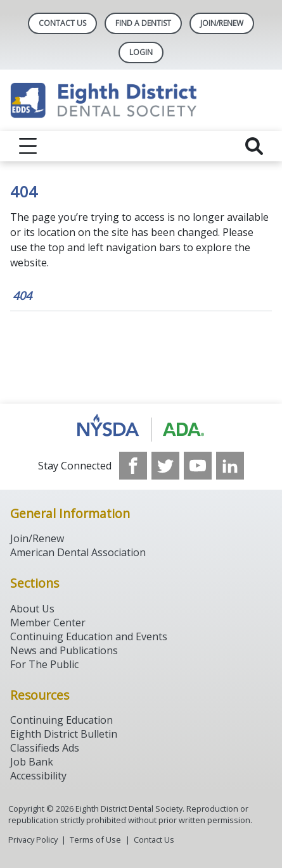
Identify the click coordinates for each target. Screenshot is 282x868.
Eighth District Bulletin (64, 734)
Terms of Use (95, 840)
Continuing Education (61, 720)
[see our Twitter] (165, 466)
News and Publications (64, 650)
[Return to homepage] (141, 100)
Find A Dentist (143, 23)
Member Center (48, 623)
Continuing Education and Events (89, 636)
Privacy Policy (33, 840)
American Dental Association (78, 552)
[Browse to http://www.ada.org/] (141, 428)
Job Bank (32, 762)
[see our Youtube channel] (198, 466)
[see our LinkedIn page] (230, 466)
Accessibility (38, 776)
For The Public (44, 664)
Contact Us (62, 23)
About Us (32, 609)
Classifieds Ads (45, 748)
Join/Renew (222, 23)
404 (22, 295)
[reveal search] (254, 146)
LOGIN (141, 52)
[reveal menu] (28, 146)
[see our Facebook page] (133, 466)
